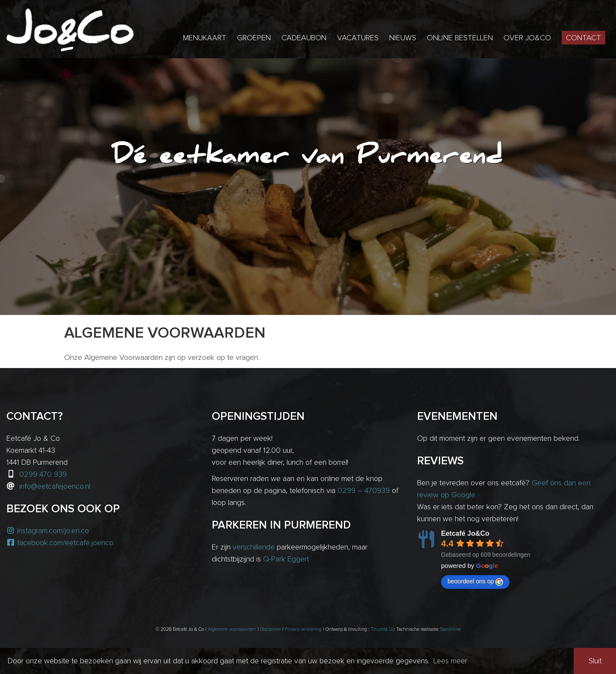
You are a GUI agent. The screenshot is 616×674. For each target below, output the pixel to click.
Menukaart (205, 38)
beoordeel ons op (475, 582)
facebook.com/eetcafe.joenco (60, 543)
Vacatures (358, 38)
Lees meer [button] (450, 661)
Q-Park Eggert (286, 559)
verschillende (254, 547)
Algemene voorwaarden (232, 629)
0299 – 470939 (364, 491)
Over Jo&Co (527, 38)
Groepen (254, 38)
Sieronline (450, 629)
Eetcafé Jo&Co (465, 533)
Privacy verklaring (303, 629)
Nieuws (403, 38)
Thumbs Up (383, 629)
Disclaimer (271, 629)
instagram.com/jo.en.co (48, 531)
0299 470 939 (43, 475)
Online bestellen (460, 38)
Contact (583, 38)
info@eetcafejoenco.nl (55, 487)
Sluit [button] (595, 661)
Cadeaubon (304, 38)
